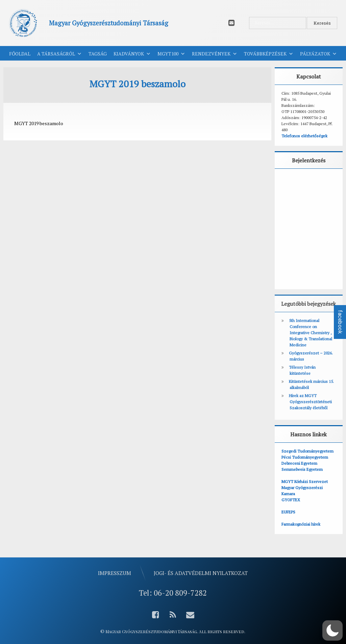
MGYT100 (171, 54)
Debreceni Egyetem (299, 463)
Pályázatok (318, 54)
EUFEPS (288, 512)
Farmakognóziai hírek (301, 524)
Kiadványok (132, 54)
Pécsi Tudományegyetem (305, 457)
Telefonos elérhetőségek (304, 136)
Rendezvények (215, 54)
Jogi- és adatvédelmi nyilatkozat (201, 573)
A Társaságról (59, 54)
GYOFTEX (291, 500)
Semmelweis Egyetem (302, 469)
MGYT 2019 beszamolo (39, 123)
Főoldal (20, 54)
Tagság (98, 54)
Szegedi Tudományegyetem (307, 451)
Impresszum (115, 573)
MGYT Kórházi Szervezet (305, 481)
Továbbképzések (269, 54)
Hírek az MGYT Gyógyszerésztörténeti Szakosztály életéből (310, 402)
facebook (340, 322)
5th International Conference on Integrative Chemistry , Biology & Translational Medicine (311, 333)
